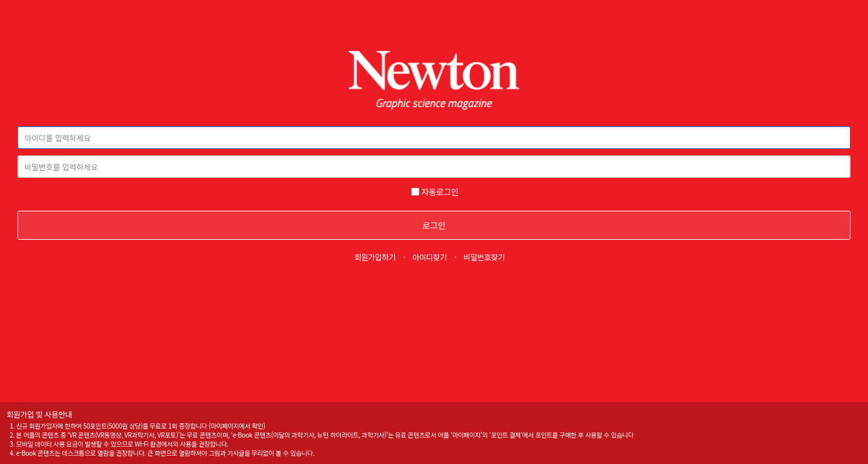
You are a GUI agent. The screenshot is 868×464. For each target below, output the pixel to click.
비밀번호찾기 (484, 257)
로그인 (434, 225)
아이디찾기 (429, 257)
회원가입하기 (375, 257)
